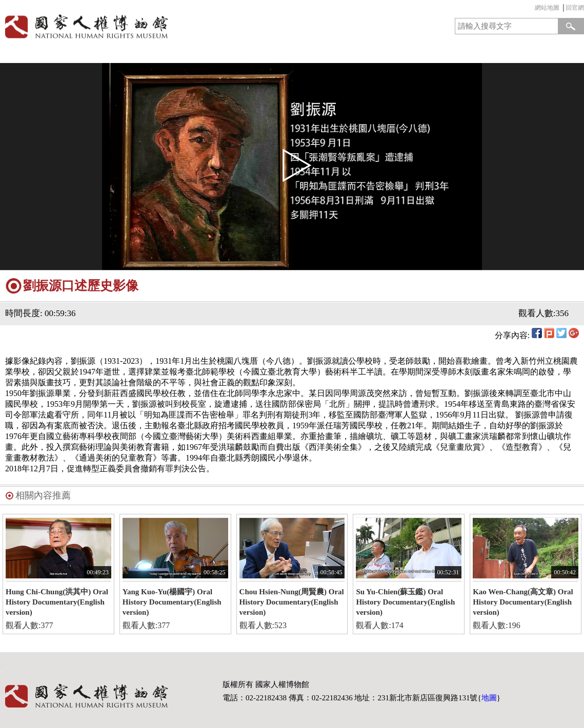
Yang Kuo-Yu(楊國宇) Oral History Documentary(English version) (172, 602)
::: (532, 9)
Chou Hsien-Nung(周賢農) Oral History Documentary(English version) (292, 602)
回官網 (575, 8)
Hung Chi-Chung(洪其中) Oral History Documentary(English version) (57, 602)
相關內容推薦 (43, 495)
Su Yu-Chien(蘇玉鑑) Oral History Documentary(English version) (405, 602)
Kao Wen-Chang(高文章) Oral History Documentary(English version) (523, 602)
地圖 (489, 698)
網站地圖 (547, 8)
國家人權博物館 (143, 26)
